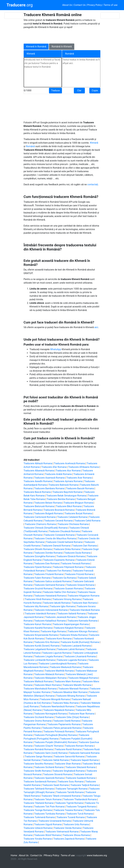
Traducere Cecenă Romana (58, 521)
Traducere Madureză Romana (65, 667)
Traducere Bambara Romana (49, 488)
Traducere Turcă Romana (79, 814)
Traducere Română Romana (38, 749)
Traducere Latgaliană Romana (39, 649)
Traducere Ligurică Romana (56, 653)
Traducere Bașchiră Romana (67, 492)
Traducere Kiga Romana (53, 631)
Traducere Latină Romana (71, 649)
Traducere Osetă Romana (67, 721)
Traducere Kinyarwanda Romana (41, 635)
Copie (95, 90)
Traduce (55, 90)
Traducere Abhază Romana (38, 463)
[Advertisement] (60, 36)
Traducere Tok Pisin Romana (49, 807)
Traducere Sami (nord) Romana (51, 753)
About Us (67, 5)
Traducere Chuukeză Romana (64, 531)
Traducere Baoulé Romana (80, 488)
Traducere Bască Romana (37, 492)
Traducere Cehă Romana (87, 521)
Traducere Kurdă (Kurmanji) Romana (80, 642)
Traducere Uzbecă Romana (38, 828)
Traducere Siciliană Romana (49, 767)
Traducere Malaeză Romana (49, 674)
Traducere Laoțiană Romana (76, 646)
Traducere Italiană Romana (71, 614)
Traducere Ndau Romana (65, 703)
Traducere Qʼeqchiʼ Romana (49, 746)
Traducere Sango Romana (38, 757)
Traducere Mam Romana (67, 681)
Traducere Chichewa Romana (73, 524)
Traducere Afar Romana (54, 467)
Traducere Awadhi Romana (38, 481)
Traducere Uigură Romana (48, 824)
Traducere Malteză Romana (38, 681)
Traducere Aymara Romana (68, 481)
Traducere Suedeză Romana (80, 778)
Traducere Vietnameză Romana (62, 832)
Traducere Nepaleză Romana (58, 710)
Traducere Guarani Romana (68, 589)
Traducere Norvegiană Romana (50, 714)
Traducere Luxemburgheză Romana (57, 664)
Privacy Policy (95, 5)
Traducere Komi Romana (59, 639)
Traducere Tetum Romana (48, 799)
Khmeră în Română (36, 47)
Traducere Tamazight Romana (71, 789)
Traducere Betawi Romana (48, 503)
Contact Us (80, 5)
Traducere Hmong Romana (67, 599)
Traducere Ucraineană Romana (55, 821)
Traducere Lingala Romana (48, 656)
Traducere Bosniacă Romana (59, 510)
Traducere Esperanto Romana (59, 560)
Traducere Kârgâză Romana (68, 628)
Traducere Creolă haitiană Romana (64, 542)
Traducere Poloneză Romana (59, 731)
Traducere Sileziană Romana (80, 767)
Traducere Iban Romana (84, 603)
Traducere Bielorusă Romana (39, 506)
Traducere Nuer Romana (81, 714)
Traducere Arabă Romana (58, 474)
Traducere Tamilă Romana (70, 792)
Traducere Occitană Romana (39, 717)
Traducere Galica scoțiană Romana (53, 581)
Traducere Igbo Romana (62, 606)
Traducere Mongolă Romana (55, 699)
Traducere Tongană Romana (81, 807)
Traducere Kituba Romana (73, 635)
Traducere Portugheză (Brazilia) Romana (55, 735)
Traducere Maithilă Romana (59, 671)
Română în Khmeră (62, 47)
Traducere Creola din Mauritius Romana (55, 538)
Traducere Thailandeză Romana (80, 799)
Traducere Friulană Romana (49, 574)
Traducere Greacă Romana (80, 585)
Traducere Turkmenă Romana (39, 817)
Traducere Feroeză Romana (75, 563)
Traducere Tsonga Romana (38, 810)
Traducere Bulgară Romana (48, 513)
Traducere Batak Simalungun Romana (66, 496)
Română (31, 146)
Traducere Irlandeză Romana (85, 610)
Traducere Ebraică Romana (71, 556)
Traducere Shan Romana (68, 764)
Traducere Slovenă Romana (58, 774)
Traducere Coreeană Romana (59, 535)
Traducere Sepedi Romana (84, 760)
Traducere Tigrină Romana (69, 803)
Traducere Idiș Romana (36, 606)
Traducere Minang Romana (70, 696)
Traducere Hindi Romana (38, 599)
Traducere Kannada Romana (82, 621)
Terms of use (111, 5)
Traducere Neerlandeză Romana (57, 706)
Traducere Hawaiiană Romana (50, 596)
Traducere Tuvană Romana (71, 817)
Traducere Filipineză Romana (68, 567)
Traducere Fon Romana (58, 571)
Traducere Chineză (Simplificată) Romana (45, 528)
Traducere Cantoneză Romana (40, 517)
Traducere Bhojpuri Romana (78, 503)
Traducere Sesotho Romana (38, 764)
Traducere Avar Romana (79, 478)
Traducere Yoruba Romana (38, 839)
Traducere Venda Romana (67, 828)
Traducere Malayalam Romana (50, 678)
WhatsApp (56, 349)
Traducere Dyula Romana (77, 553)
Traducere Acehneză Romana (69, 463)
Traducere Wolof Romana (47, 835)
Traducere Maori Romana (47, 685)
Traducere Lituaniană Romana (80, 656)
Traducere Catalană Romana (72, 517)
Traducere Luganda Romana (72, 660)
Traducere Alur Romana (68, 471)
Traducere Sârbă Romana (55, 760)
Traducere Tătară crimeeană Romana (61, 796)
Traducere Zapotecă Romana (69, 839)
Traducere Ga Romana (64, 578)
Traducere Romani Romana (79, 746)
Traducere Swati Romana (56, 785)
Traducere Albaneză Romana (39, 471)
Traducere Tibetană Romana (38, 803)
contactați (93, 184)
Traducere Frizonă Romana (79, 574)
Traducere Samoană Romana (84, 753)
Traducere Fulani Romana (37, 578)
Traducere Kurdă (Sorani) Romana (41, 646)
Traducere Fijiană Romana (37, 567)
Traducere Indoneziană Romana (51, 610)
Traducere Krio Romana (47, 642)
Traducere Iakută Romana (56, 603)
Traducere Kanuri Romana (37, 624)
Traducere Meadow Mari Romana (70, 692)
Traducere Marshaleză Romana (40, 689)
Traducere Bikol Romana (69, 506)
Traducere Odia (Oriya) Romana (72, 717)
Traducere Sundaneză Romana (40, 782)
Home (14, 855)
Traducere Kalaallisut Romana (50, 621)
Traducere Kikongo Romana (82, 631)
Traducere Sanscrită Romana (69, 757)
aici (96, 327)
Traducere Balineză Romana (63, 485)
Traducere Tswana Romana (68, 810)
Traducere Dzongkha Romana (39, 556)
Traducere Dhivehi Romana (38, 549)
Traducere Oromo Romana (37, 721)
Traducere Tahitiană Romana (39, 789)
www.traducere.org (97, 855)
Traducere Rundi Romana (68, 749)
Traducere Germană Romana (49, 585)
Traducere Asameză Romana (49, 478)
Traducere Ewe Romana (47, 563)
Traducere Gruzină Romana (38, 589)
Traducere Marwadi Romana (73, 689)
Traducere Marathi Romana (77, 685)
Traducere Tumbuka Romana (49, 814)
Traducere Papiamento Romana (64, 724)
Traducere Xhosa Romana (76, 835)
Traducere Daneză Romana (56, 546)
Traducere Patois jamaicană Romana (62, 728)
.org (20, 5)
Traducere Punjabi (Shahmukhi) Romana (55, 742)
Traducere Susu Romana (71, 782)
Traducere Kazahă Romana (38, 628)
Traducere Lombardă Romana (39, 660)
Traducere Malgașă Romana (83, 678)
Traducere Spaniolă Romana (49, 778)
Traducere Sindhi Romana (37, 771)
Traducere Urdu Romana (76, 824)
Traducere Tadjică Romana (84, 785)
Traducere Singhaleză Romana (68, 771)
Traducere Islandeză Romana (40, 614)
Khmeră (94, 143)
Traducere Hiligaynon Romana (83, 596)
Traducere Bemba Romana (61, 499)
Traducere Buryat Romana (78, 513)
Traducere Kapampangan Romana (71, 624)
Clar (79, 90)
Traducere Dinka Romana (67, 549)
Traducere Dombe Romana (48, 553)
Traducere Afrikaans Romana (84, 467)
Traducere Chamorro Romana (40, 524)
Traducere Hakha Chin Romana (59, 592)
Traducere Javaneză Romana (60, 617)
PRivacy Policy (51, 855)
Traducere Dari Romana (84, 546)
